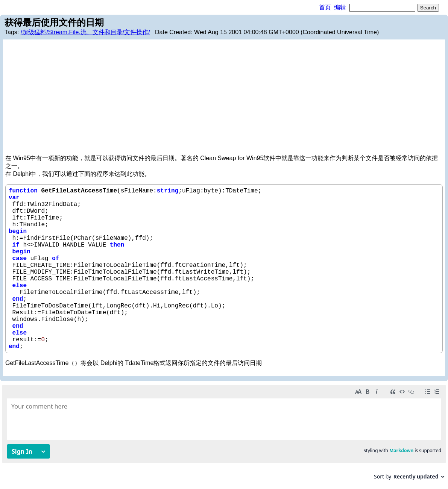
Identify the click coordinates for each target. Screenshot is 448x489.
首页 (325, 7)
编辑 (340, 7)
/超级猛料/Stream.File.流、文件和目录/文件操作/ (85, 32)
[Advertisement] (224, 98)
